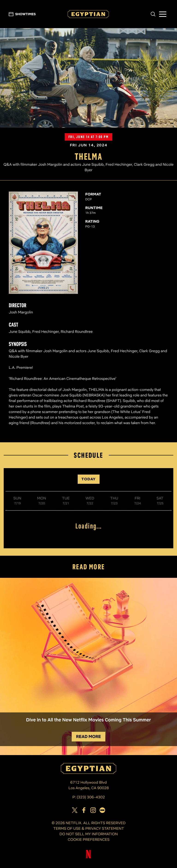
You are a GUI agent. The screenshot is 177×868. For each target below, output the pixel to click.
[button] (153, 14)
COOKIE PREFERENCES (89, 840)
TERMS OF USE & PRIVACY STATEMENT (89, 828)
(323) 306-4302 (91, 797)
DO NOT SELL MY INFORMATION (89, 834)
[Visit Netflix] (88, 858)
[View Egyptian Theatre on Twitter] (75, 810)
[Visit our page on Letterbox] (102, 810)
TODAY (89, 479)
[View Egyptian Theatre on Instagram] (93, 810)
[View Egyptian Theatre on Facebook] (84, 810)
